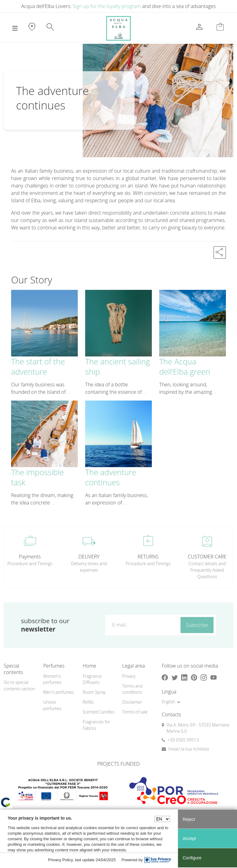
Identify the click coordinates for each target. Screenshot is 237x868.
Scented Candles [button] (98, 712)
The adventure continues (111, 477)
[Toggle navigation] (15, 28)
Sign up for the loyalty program (107, 6)
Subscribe (197, 625)
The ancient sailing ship (118, 366)
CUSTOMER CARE (207, 557)
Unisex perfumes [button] (52, 705)
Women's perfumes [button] (52, 679)
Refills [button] (88, 702)
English (168, 702)
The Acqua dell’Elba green (185, 366)
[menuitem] (59, 679)
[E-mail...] (142, 625)
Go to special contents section (19, 685)
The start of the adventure (38, 366)
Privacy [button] (129, 676)
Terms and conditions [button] (132, 689)
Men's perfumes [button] (58, 692)
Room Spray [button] (94, 692)
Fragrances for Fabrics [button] (96, 725)
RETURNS (148, 557)
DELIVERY (89, 557)
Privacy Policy (60, 860)
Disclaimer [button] (132, 702)
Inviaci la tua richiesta (189, 749)
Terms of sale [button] (135, 712)
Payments (30, 557)
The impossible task (37, 477)
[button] (220, 253)
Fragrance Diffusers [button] (92, 679)
